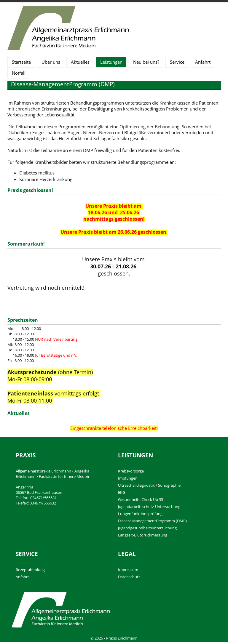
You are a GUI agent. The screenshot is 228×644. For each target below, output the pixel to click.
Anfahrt (203, 62)
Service (177, 62)
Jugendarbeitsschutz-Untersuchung (149, 507)
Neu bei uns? (146, 62)
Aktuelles (80, 62)
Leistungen (111, 62)
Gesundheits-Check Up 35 (141, 499)
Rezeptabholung (30, 570)
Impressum (128, 570)
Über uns (51, 62)
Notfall (19, 73)
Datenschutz (129, 577)
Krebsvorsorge (131, 471)
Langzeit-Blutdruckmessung (143, 535)
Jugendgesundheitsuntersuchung (147, 528)
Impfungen (128, 478)
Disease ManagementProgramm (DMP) (152, 521)
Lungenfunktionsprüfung (140, 514)
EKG (122, 492)
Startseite (21, 62)
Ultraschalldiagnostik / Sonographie (149, 485)
